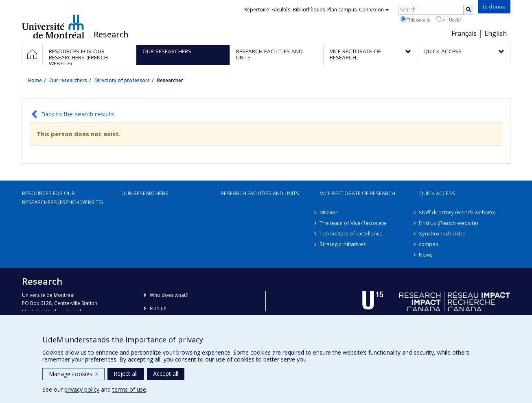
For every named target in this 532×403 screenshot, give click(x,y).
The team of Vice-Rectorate (353, 223)
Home (35, 80)
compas (429, 244)
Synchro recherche (443, 233)
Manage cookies (73, 374)
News (426, 255)
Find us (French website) (449, 223)
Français (464, 33)
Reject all (126, 374)
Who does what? (169, 295)
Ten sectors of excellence (351, 233)
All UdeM (448, 20)
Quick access (437, 193)
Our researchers (68, 80)
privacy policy (82, 389)
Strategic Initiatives (343, 244)
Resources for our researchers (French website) (62, 198)
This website (415, 20)
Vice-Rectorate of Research (358, 193)
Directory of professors (122, 80)
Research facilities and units (260, 193)
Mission (329, 212)
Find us (158, 308)
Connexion (374, 10)
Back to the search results (78, 114)
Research (111, 35)
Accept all (166, 374)
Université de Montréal (53, 26)
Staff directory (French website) (458, 212)
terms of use (129, 389)
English (496, 33)
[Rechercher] (469, 10)
